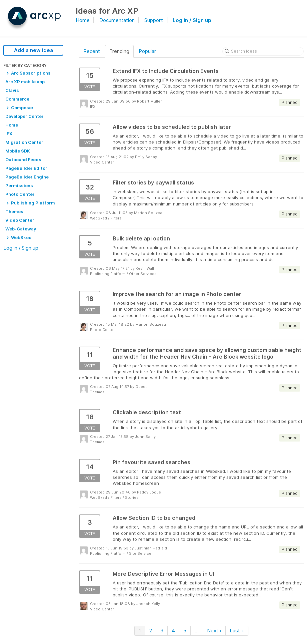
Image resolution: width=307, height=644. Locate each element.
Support (154, 20)
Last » (237, 631)
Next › (214, 631)
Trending (119, 51)
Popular (147, 51)
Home (83, 20)
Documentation (117, 20)
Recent (92, 51)
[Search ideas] (263, 51)
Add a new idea (33, 50)
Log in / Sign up (192, 20)
